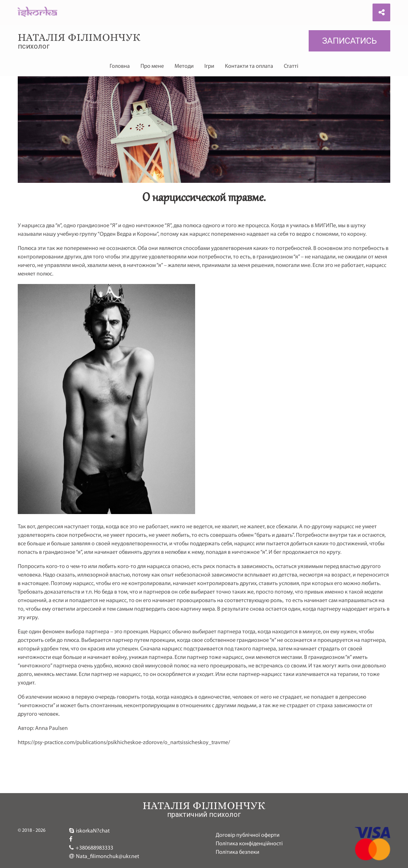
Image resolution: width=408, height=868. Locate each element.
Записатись (349, 41)
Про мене (152, 66)
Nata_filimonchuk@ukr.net (104, 856)
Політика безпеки (238, 852)
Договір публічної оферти (248, 835)
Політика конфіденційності (249, 844)
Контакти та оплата (249, 66)
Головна (120, 66)
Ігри (209, 66)
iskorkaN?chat (89, 831)
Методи (184, 66)
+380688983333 (91, 848)
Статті (291, 66)
